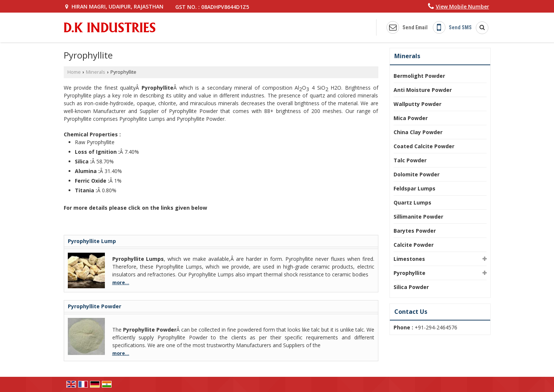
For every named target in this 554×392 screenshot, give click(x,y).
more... (121, 283)
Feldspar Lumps (414, 188)
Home (74, 72)
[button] (462, 6)
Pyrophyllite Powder (94, 306)
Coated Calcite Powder (424, 146)
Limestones (409, 259)
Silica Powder (411, 287)
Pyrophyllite (409, 273)
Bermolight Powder (419, 76)
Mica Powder (411, 118)
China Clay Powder (418, 132)
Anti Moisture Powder (423, 90)
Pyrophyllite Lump (92, 241)
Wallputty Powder (417, 104)
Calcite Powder (414, 245)
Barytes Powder (415, 231)
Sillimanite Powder (418, 217)
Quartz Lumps (412, 202)
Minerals (96, 72)
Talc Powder (410, 160)
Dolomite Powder (417, 174)
